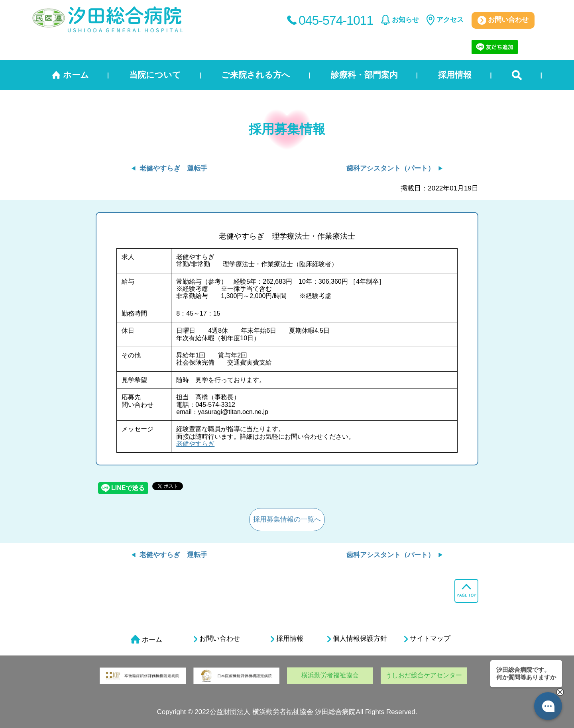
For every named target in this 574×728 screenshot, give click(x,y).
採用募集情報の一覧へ (287, 519)
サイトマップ (427, 639)
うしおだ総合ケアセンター (424, 675)
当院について (155, 75)
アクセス (450, 20)
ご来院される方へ (256, 75)
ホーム (76, 75)
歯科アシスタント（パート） (390, 168)
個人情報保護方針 (357, 639)
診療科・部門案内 (364, 75)
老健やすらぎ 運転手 (173, 168)
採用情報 (455, 75)
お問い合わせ (503, 20)
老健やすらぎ (195, 444)
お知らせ (405, 20)
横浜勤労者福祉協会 (330, 675)
